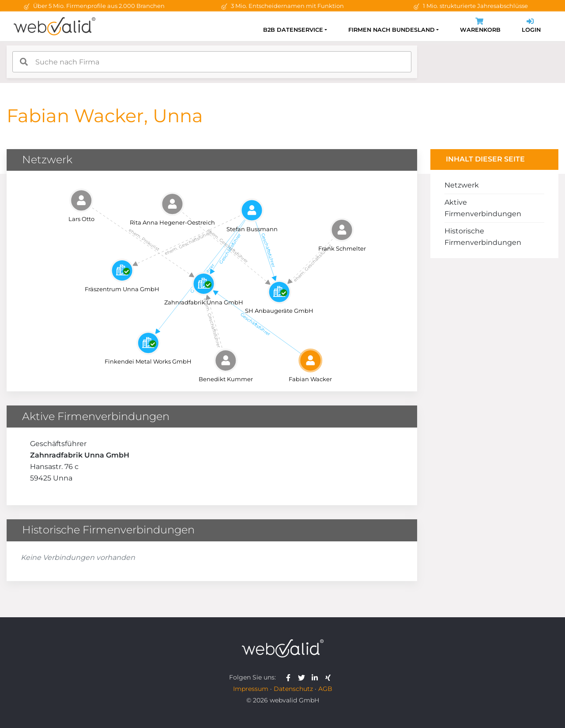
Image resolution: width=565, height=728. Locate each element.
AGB (325, 689)
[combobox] (212, 62)
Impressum (251, 689)
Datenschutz (293, 689)
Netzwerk (462, 185)
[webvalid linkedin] (317, 677)
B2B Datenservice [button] (293, 30)
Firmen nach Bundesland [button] (392, 30)
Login (531, 26)
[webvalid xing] (329, 677)
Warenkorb (480, 26)
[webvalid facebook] (290, 677)
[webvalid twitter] (303, 677)
